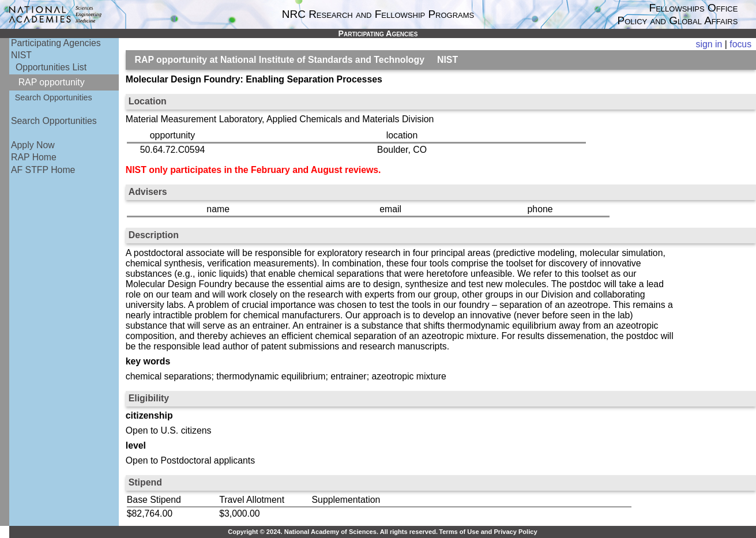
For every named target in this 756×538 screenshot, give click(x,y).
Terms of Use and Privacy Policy (488, 532)
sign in (709, 44)
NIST (21, 55)
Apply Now (33, 145)
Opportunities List (51, 67)
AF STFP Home (43, 170)
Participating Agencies (56, 43)
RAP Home (34, 157)
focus (740, 44)
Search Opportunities (54, 97)
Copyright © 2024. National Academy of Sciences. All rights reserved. (333, 532)
